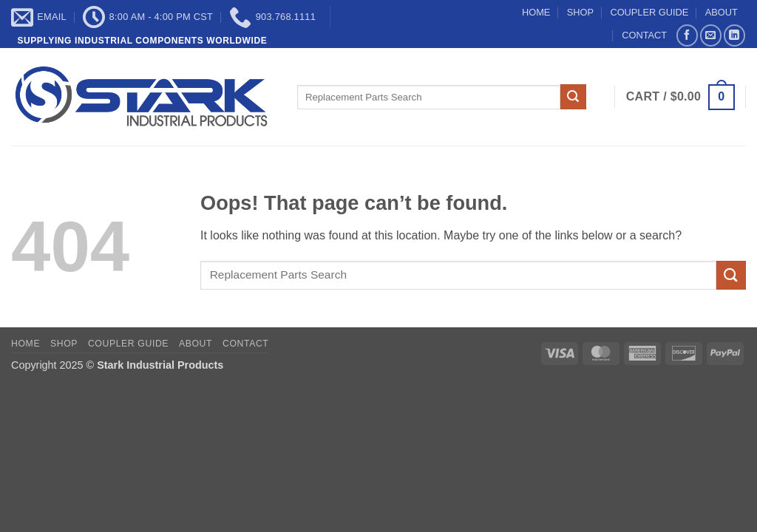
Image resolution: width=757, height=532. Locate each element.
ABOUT (722, 12)
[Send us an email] (711, 35)
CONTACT (644, 35)
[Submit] (573, 97)
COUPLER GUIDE (649, 12)
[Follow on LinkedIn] (734, 35)
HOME (536, 12)
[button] (680, 97)
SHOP (580, 12)
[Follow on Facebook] (687, 35)
